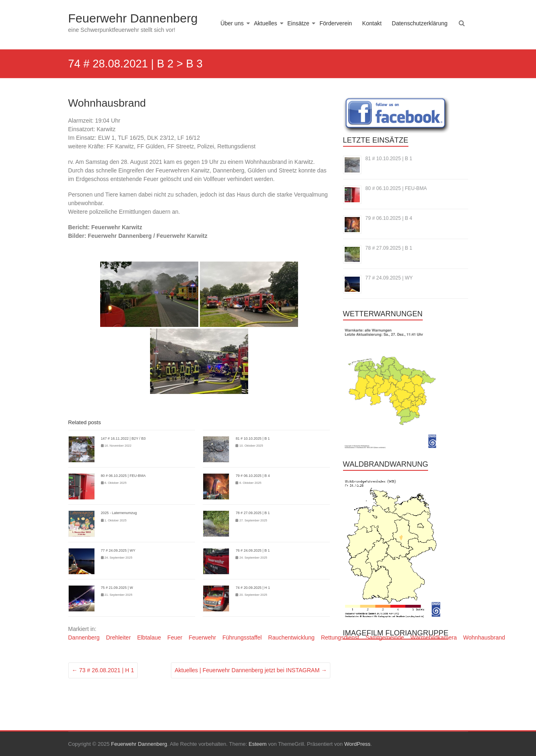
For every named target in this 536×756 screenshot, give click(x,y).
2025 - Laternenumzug (119, 513)
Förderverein (335, 23)
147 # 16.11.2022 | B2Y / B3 (123, 438)
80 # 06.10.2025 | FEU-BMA (123, 476)
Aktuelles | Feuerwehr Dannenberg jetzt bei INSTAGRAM (251, 670)
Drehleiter (118, 637)
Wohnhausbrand (484, 637)
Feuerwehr (202, 637)
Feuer (175, 637)
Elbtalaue (149, 637)
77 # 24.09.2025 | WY (118, 550)
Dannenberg (84, 637)
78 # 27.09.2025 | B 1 (253, 513)
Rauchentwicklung (292, 637)
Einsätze (298, 23)
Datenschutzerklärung (419, 23)
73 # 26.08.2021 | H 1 (103, 670)
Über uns (232, 23)
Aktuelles (266, 23)
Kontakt (372, 23)
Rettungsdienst (340, 637)
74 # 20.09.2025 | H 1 (253, 588)
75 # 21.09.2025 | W (117, 588)
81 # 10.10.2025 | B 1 (253, 438)
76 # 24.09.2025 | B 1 (253, 550)
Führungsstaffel (242, 637)
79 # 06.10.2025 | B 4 (253, 476)
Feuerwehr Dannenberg (133, 18)
